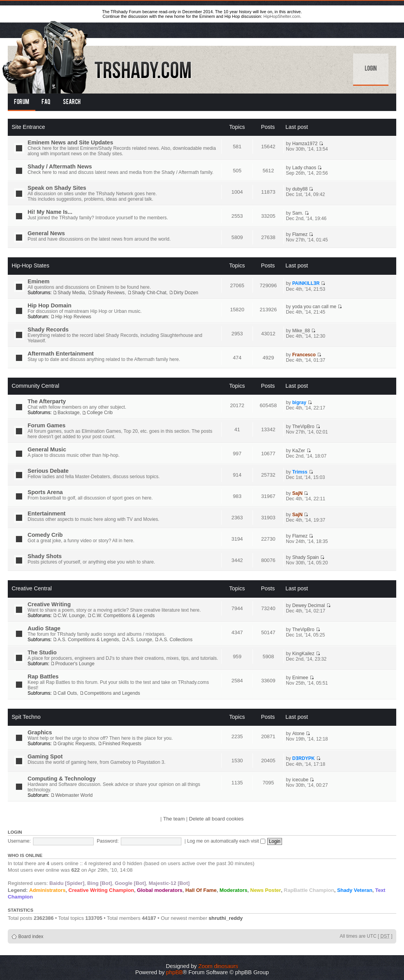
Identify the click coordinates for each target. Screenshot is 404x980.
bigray (299, 402)
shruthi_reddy (226, 918)
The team (174, 819)
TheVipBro (303, 427)
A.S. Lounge (139, 640)
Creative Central (32, 588)
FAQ (46, 102)
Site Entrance (28, 127)
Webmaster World (74, 795)
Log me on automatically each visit (226, 841)
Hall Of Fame (201, 890)
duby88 (300, 189)
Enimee (300, 678)
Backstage (68, 413)
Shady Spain (306, 557)
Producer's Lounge (75, 664)
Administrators (47, 890)
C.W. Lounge (71, 616)
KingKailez (303, 654)
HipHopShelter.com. (282, 16)
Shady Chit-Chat (149, 293)
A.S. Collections (176, 640)
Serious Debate (48, 471)
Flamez (300, 234)
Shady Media (71, 293)
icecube (300, 780)
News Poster (266, 890)
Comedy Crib (45, 535)
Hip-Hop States (30, 265)
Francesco (304, 355)
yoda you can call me (314, 307)
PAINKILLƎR (306, 283)
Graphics (40, 732)
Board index (31, 937)
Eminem (38, 281)
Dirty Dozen (186, 293)
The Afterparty (47, 401)
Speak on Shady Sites (57, 188)
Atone (298, 734)
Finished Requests (122, 744)
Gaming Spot (45, 756)
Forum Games (47, 425)
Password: (108, 841)
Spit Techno (26, 717)
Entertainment (47, 513)
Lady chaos (304, 168)
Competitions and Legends (112, 693)
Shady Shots (45, 556)
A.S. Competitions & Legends (88, 640)
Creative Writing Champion (101, 890)
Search (72, 102)
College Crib (100, 413)
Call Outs (67, 693)
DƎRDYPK (303, 758)
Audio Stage (44, 628)
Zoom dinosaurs (218, 966)
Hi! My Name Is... (50, 212)
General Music (47, 449)
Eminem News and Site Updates (70, 142)
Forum (22, 102)
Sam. (298, 213)
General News (46, 233)
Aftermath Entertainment (61, 354)
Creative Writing (49, 604)
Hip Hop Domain (50, 305)
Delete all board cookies (216, 819)
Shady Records (48, 330)
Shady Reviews (109, 293)
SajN (297, 493)
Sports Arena (45, 492)
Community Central (35, 386)
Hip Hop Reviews (73, 317)
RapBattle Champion (309, 890)
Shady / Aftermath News (60, 167)
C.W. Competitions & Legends (123, 616)
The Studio (42, 652)
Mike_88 (301, 331)
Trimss (300, 472)
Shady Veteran (355, 890)
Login (371, 69)
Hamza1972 (305, 144)
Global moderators (159, 890)
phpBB (175, 972)
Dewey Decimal (308, 605)
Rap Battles (43, 676)
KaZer (299, 451)
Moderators (233, 890)
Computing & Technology (62, 779)
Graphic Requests (76, 744)
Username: (19, 841)
